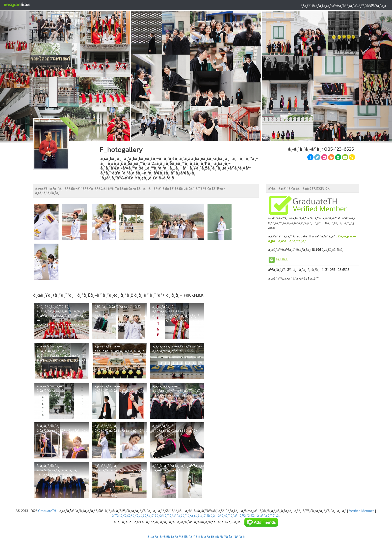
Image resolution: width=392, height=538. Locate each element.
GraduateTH (47, 511)
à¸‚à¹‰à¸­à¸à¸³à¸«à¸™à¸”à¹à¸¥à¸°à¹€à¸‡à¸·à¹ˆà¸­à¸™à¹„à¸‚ (240, 515)
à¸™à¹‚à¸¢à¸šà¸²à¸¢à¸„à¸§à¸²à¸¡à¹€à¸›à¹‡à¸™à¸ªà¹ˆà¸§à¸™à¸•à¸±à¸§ (156, 515)
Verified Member (362, 511)
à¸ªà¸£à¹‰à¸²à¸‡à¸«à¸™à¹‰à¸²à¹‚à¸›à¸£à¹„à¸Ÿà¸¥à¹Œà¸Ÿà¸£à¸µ (343, 6)
